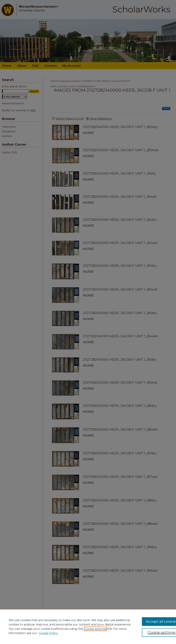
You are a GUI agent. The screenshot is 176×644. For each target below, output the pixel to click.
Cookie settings (95, 629)
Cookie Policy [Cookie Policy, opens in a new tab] (48, 633)
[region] (88, 627)
